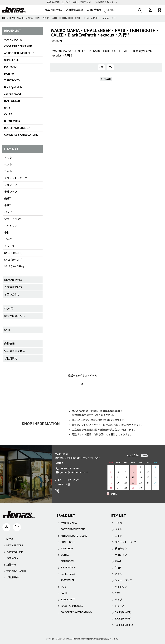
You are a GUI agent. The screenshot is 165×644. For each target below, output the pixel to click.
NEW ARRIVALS (53, 10)
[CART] (159, 10)
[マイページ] (6, 527)
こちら (92, 415)
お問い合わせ (94, 10)
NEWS (106, 79)
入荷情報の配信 (75, 10)
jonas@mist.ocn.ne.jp (74, 472)
